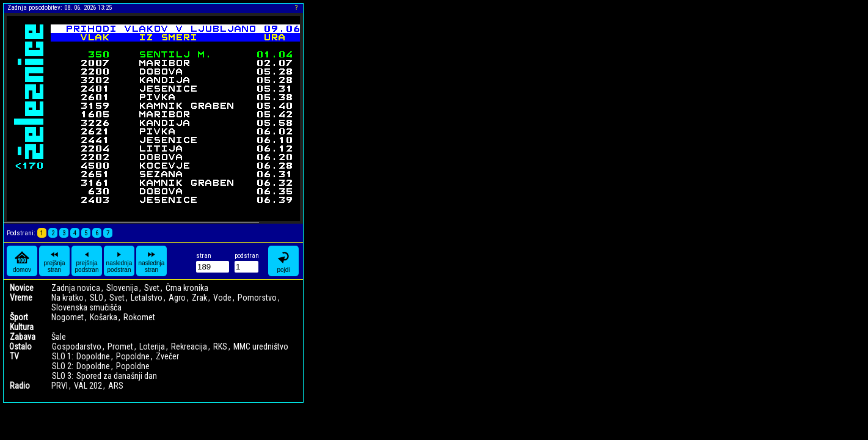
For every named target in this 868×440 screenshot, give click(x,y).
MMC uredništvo (261, 346)
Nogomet (67, 317)
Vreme (21, 298)
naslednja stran (152, 261)
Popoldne (133, 356)
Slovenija (122, 288)
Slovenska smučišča (86, 307)
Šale (59, 337)
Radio (20, 386)
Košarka (104, 317)
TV (14, 356)
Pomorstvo (257, 298)
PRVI (60, 386)
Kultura (22, 327)
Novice (22, 288)
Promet (120, 346)
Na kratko (67, 298)
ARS (116, 386)
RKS (220, 346)
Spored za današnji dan (117, 376)
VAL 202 (88, 386)
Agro (177, 298)
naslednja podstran (119, 261)
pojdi (283, 261)
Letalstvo (147, 298)
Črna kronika (187, 288)
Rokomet (139, 317)
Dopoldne (93, 356)
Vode (222, 298)
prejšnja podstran (87, 261)
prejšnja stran (54, 261)
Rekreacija (189, 346)
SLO (97, 298)
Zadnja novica (76, 288)
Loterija (152, 346)
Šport (19, 317)
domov (22, 261)
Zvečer (167, 356)
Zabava (23, 337)
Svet (152, 288)
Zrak (199, 298)
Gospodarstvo (77, 346)
